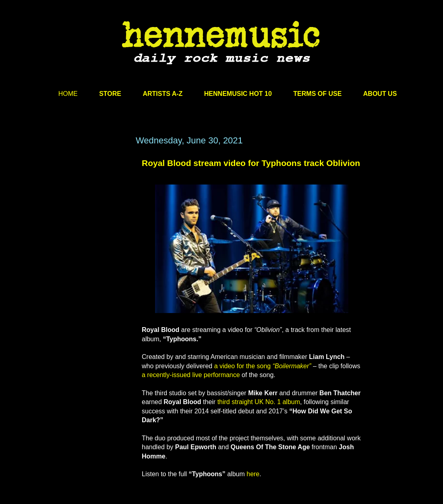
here (253, 474)
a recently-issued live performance (191, 375)
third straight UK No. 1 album (259, 402)
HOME (68, 94)
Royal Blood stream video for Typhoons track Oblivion (251, 163)
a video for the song (263, 366)
